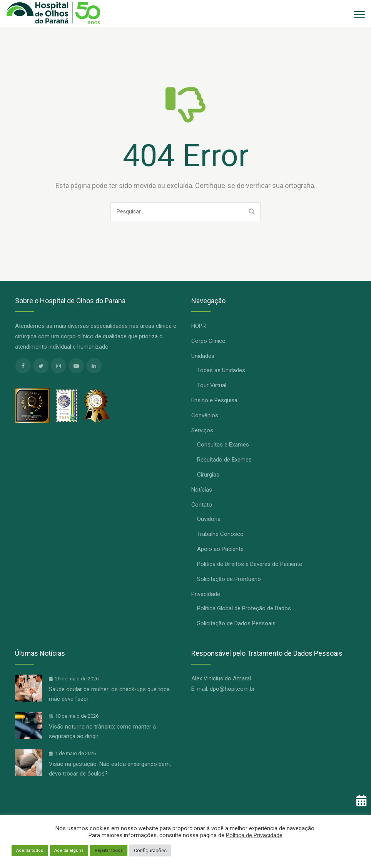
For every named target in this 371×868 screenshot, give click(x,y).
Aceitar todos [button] (30, 850)
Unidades (203, 356)
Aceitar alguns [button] (69, 850)
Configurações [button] (150, 850)
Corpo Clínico (208, 341)
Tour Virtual (212, 385)
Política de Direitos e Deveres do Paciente (250, 564)
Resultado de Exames (224, 460)
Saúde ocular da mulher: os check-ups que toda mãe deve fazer (109, 694)
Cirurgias (208, 475)
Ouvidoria (209, 519)
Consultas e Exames (223, 445)
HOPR (199, 326)
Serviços (202, 430)
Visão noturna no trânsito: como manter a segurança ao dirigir (102, 731)
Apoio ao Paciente (220, 549)
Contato (202, 505)
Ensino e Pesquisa (214, 400)
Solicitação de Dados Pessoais (236, 623)
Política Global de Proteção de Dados (244, 608)
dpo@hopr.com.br (232, 689)
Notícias (202, 490)
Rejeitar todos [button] (109, 850)
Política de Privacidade (254, 835)
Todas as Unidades (221, 370)
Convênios (205, 415)
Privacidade (206, 594)
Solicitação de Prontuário (229, 579)
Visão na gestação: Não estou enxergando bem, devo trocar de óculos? (110, 769)
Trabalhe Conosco (220, 534)
